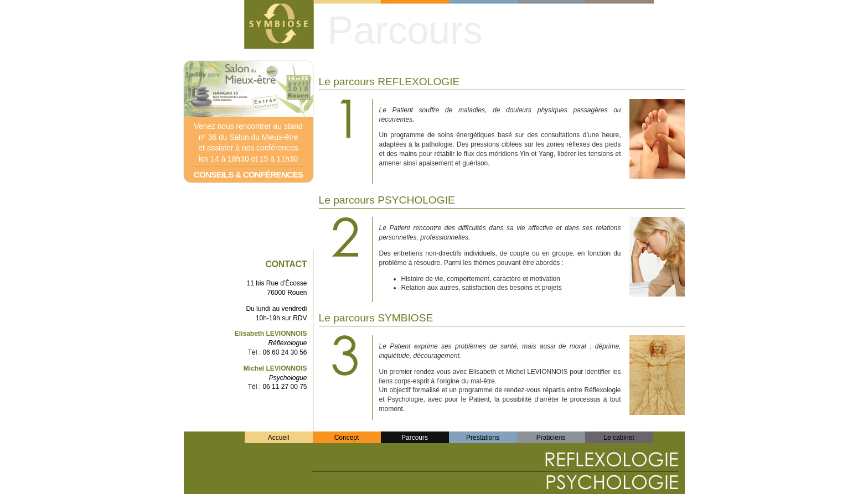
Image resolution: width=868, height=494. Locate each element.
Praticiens (551, 438)
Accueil (279, 438)
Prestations (483, 438)
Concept (347, 438)
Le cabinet (619, 438)
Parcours (415, 438)
